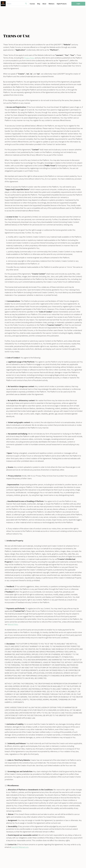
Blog (39, 4)
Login (78, 4)
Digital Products (62, 4)
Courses (32, 4)
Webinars (51, 4)
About (44, 4)
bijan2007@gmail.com (20, 847)
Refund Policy (13, 624)
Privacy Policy (29, 58)
